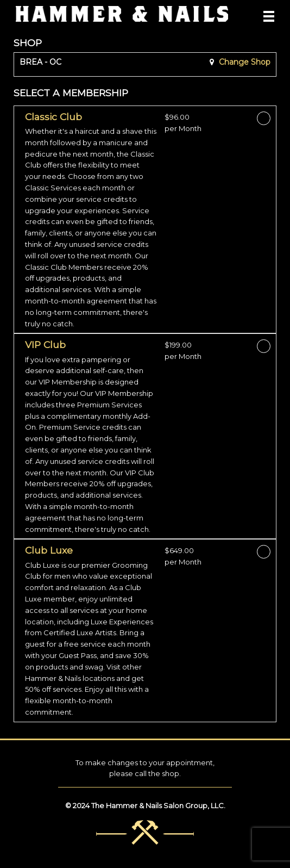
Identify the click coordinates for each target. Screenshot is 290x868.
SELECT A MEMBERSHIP (71, 93)
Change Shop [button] (244, 62)
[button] (91, 221)
